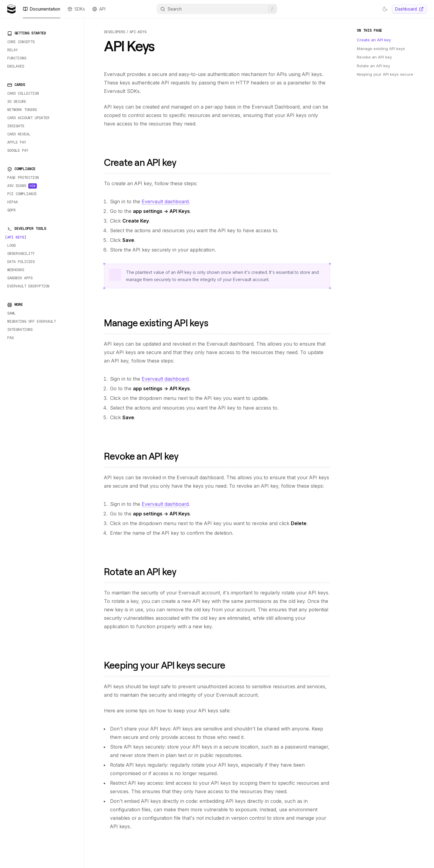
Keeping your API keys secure (169, 665)
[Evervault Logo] (11, 9)
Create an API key (145, 162)
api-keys (138, 32)
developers (115, 32)
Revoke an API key (146, 456)
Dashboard (409, 9)
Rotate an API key (145, 571)
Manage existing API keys (160, 323)
